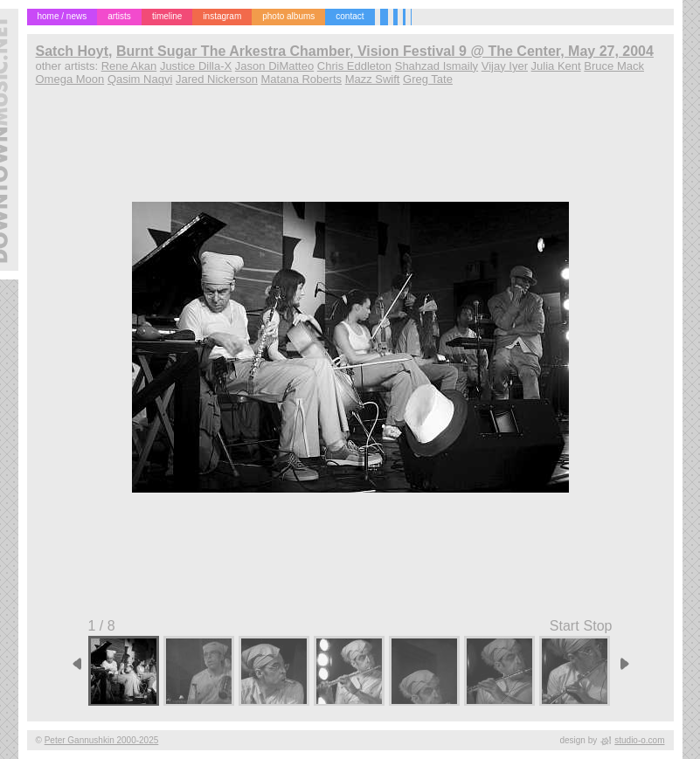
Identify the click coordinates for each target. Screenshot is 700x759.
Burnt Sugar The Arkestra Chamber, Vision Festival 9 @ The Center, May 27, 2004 (385, 51)
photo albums (288, 16)
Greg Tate (428, 79)
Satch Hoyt (73, 51)
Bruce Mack (614, 66)
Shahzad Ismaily (437, 66)
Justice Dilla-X (196, 66)
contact (350, 16)
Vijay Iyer (505, 66)
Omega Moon (70, 79)
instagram (222, 16)
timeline (167, 16)
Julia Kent (556, 66)
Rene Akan (129, 66)
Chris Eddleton (354, 66)
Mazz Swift (373, 79)
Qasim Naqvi (140, 79)
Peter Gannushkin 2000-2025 (102, 740)
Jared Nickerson (217, 79)
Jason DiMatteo (274, 66)
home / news (62, 16)
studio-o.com (639, 740)
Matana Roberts (302, 79)
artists (119, 16)
